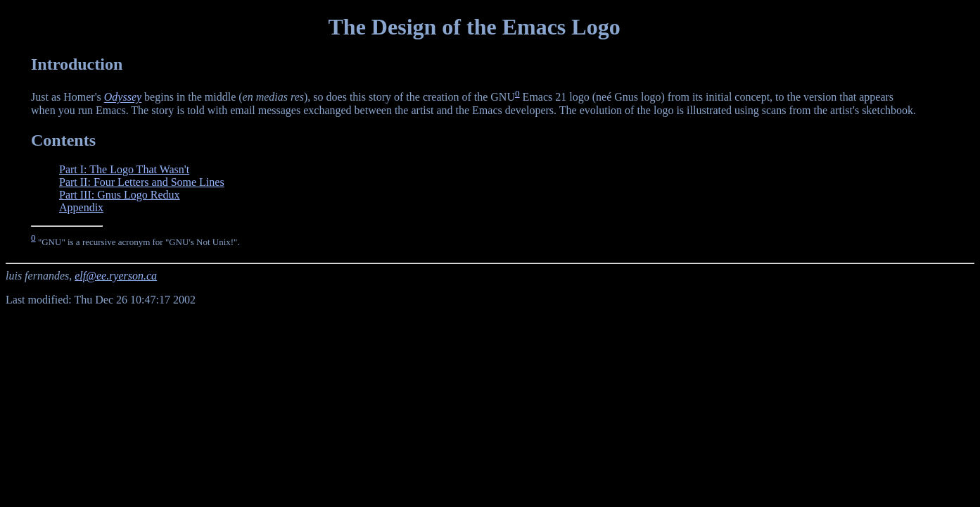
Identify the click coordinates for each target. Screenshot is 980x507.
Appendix (81, 207)
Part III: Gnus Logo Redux (120, 195)
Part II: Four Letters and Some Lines (142, 182)
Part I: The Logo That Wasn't (124, 169)
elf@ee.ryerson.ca (116, 276)
